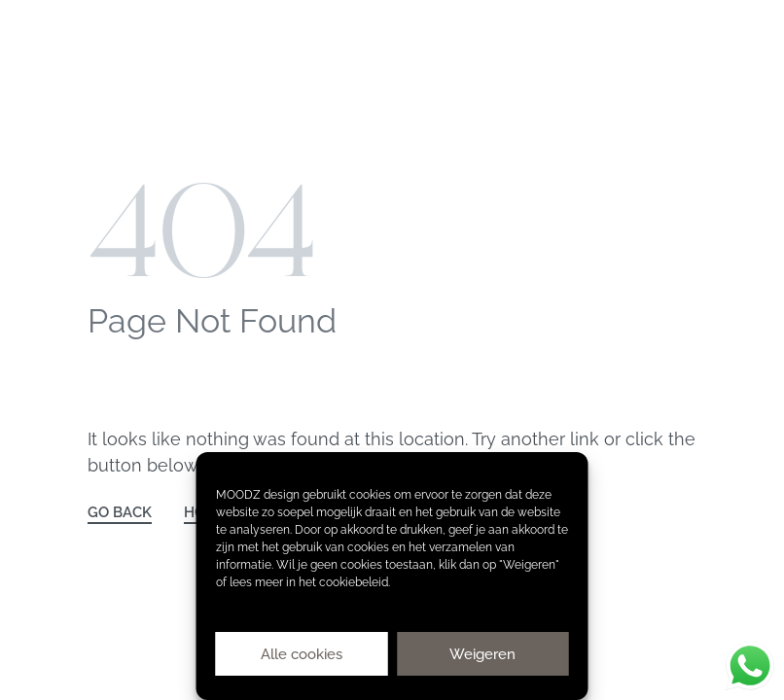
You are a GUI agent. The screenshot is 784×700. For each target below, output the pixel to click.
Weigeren (482, 654)
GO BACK (120, 513)
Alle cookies (302, 654)
